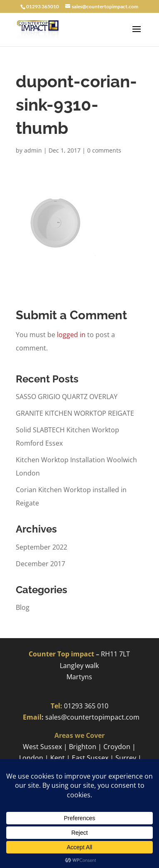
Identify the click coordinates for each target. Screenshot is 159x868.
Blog (23, 607)
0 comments (104, 150)
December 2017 (40, 564)
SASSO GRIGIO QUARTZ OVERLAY (67, 397)
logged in (71, 335)
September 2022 (42, 547)
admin (33, 150)
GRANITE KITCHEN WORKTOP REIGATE (75, 413)
